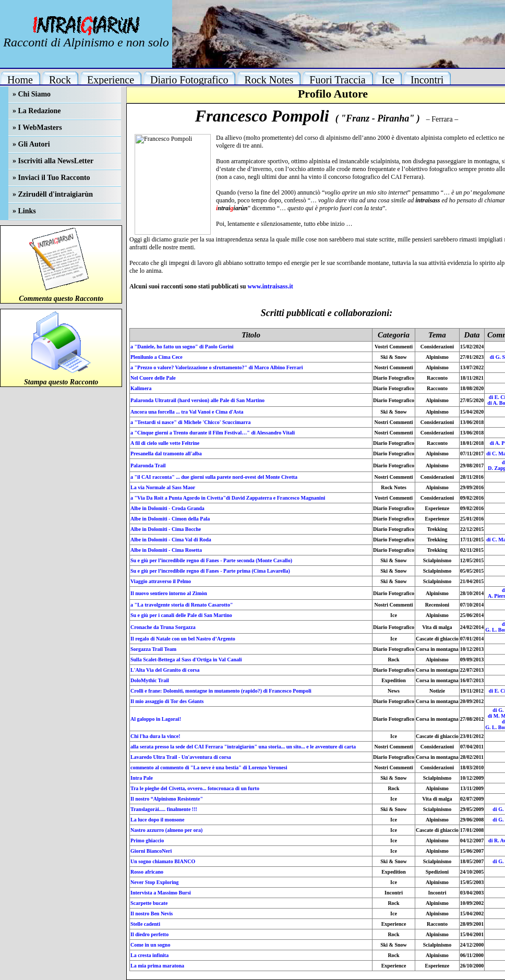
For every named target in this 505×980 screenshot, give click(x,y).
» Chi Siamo (32, 94)
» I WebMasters (37, 128)
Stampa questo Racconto (61, 382)
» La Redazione (37, 111)
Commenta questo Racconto (61, 299)
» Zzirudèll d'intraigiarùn (53, 194)
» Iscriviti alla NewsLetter (53, 161)
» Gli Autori (31, 144)
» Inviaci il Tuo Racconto (51, 178)
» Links (24, 211)
